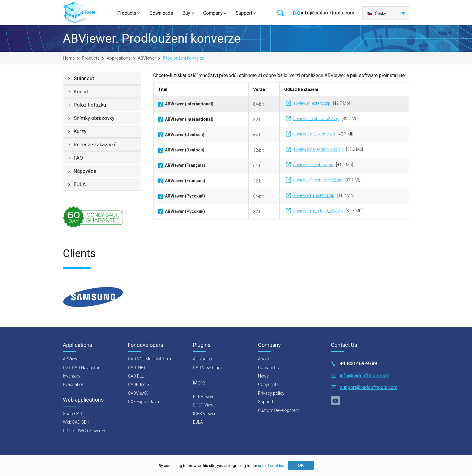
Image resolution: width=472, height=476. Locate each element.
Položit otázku (90, 105)
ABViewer (147, 58)
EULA (80, 184)
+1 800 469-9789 (358, 364)
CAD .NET (137, 368)
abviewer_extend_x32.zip (316, 119)
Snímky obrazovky (94, 118)
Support (244, 13)
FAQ (78, 158)
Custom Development (278, 410)
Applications (119, 58)
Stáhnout (84, 78)
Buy (186, 13)
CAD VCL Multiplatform (149, 359)
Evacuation (74, 384)
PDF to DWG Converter (84, 431)
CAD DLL (136, 376)
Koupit (81, 92)
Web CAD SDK (76, 422)
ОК (301, 465)
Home (69, 58)
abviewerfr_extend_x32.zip (318, 180)
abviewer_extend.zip (312, 103)
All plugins (203, 359)
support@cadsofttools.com (369, 387)
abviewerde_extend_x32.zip (318, 149)
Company (213, 13)
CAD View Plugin (208, 368)
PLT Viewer (203, 397)
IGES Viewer (204, 414)
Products (127, 13)
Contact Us (269, 368)
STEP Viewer (205, 405)
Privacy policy (271, 393)
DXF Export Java (143, 402)
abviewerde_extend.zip (314, 134)
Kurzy (80, 131)
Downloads (161, 13)
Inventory (72, 376)
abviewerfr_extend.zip (313, 165)
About (264, 359)
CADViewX (138, 393)
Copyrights (268, 384)
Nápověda (85, 171)
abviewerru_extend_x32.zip (318, 211)
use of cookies (271, 466)
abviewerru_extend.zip (314, 195)
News (263, 376)
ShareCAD (73, 414)
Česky (377, 14)
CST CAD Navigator (81, 368)
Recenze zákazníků (95, 145)
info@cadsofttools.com (328, 13)
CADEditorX (139, 384)
